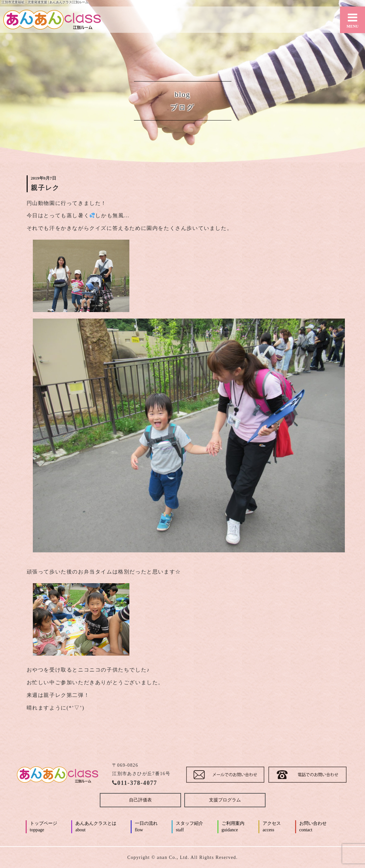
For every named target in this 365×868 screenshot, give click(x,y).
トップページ (44, 827)
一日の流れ (146, 827)
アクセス (272, 827)
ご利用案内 (233, 827)
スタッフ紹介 (189, 827)
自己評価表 (140, 800)
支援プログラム (225, 800)
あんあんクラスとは (96, 827)
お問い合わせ (313, 827)
